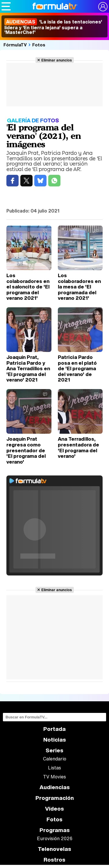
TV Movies (54, 777)
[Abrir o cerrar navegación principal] (6, 6)
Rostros (54, 860)
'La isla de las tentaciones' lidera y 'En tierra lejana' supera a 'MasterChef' (53, 27)
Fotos (39, 45)
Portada (54, 729)
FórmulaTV (15, 45)
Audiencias (55, 787)
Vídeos (54, 809)
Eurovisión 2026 (55, 838)
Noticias (55, 740)
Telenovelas (54, 849)
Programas (55, 830)
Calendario (55, 759)
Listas (54, 768)
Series (54, 750)
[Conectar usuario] (103, 7)
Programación (55, 798)
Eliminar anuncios (57, 60)
